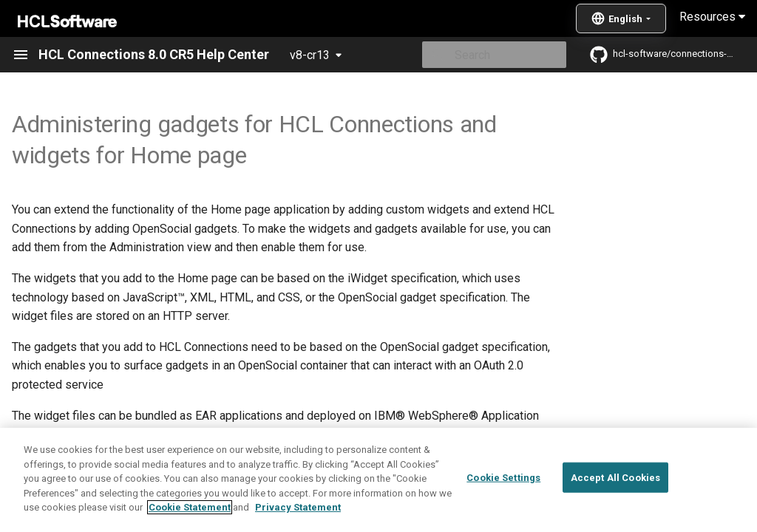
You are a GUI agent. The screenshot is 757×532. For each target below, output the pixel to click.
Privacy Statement (298, 507)
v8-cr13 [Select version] (310, 55)
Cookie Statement (190, 507)
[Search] (480, 55)
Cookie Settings (503, 477)
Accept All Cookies (615, 477)
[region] (378, 480)
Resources (712, 17)
